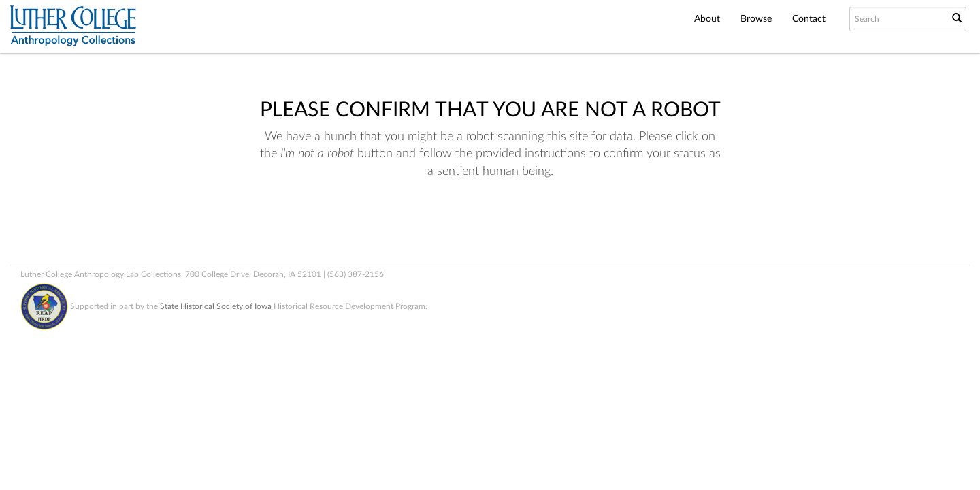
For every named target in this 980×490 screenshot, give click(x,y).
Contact (809, 19)
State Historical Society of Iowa (216, 306)
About (707, 19)
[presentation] (471, 224)
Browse (756, 19)
